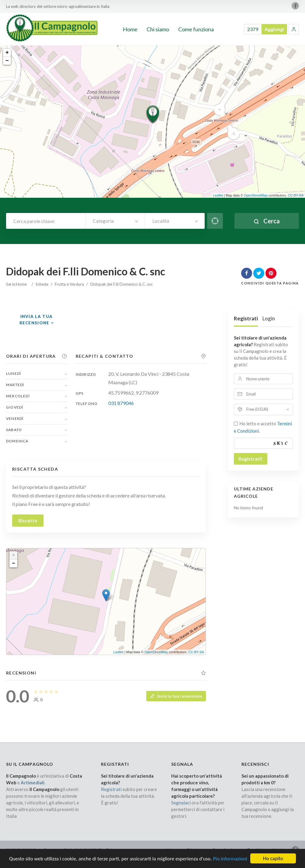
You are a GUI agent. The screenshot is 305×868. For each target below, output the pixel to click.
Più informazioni (230, 863)
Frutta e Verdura (69, 284)
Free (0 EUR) (257, 409)
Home (21, 284)
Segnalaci (181, 803)
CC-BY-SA (296, 195)
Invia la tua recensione (176, 696)
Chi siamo (195, 850)
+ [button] (7, 53)
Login (269, 318)
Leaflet (218, 195)
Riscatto (28, 520)
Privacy (113, 850)
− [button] (7, 61)
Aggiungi (274, 29)
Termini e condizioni (265, 850)
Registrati (246, 318)
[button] (294, 29)
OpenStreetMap (256, 195)
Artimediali (33, 783)
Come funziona (225, 850)
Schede (42, 284)
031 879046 (121, 403)
